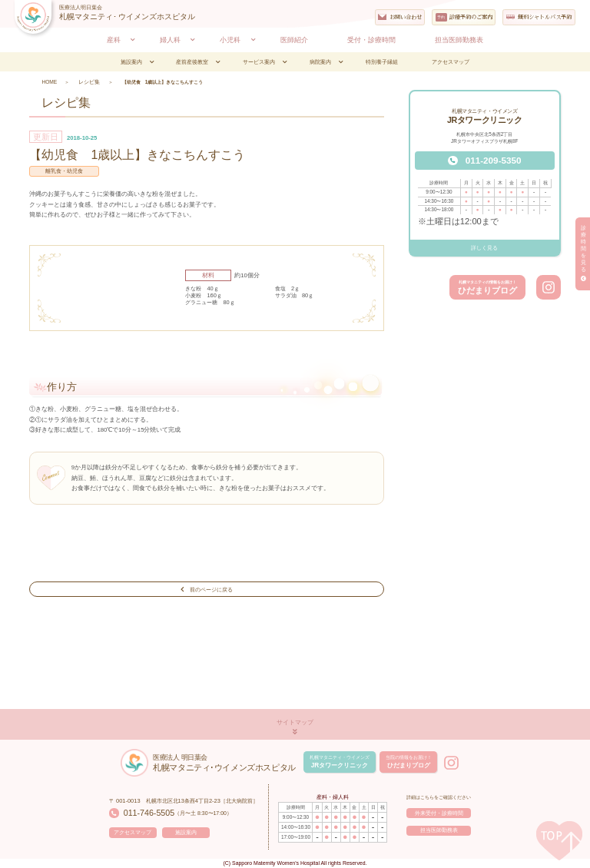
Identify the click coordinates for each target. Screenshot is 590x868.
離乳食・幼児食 (64, 171)
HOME (49, 82)
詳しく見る (484, 248)
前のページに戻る (207, 589)
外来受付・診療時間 (439, 813)
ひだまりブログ (487, 287)
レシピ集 (88, 82)
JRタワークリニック (338, 762)
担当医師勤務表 (439, 831)
